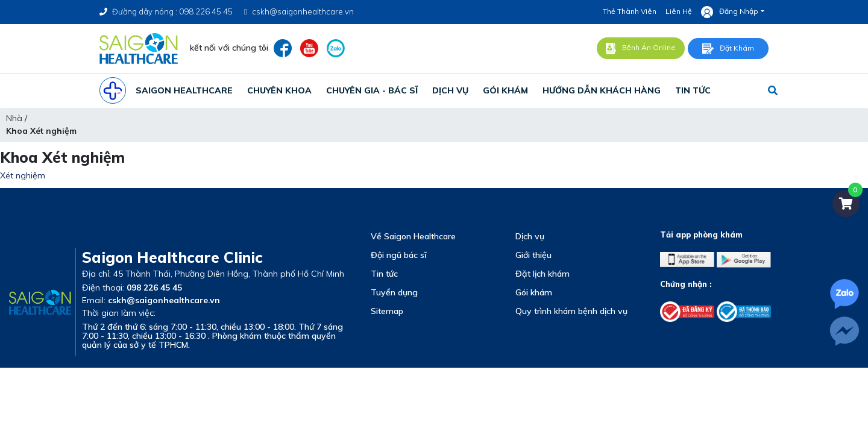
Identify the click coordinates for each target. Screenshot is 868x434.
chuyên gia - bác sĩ (372, 90)
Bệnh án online (641, 49)
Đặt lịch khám (542, 274)
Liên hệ (679, 11)
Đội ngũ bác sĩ (398, 255)
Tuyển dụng (394, 292)
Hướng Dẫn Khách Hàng (602, 90)
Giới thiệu (533, 255)
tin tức (693, 90)
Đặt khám (728, 49)
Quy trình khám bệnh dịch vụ (571, 311)
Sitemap (387, 311)
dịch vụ (450, 90)
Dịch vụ (530, 236)
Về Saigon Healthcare (413, 236)
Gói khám (534, 292)
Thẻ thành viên (630, 11)
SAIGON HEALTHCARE (184, 90)
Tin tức (384, 274)
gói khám (505, 90)
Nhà (14, 118)
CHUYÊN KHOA (279, 90)
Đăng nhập (730, 12)
